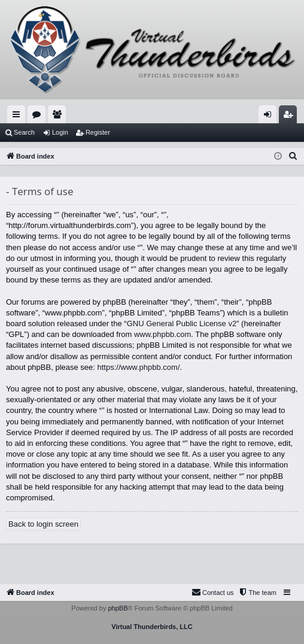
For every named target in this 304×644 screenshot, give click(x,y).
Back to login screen (43, 524)
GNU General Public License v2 (182, 323)
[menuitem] (293, 156)
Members (59, 117)
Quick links (19, 117)
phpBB (118, 608)
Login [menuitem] (270, 117)
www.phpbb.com (162, 334)
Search (24, 132)
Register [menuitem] (291, 117)
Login (60, 132)
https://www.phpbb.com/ (139, 367)
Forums (39, 117)
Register (98, 132)
